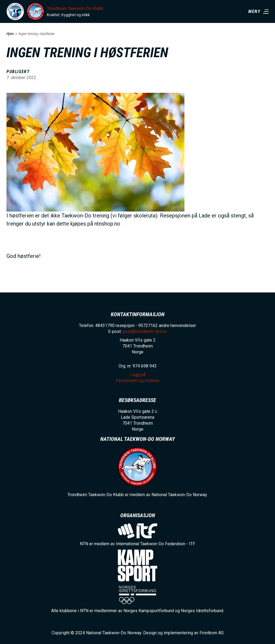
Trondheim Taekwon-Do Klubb (75, 8)
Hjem (10, 34)
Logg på (138, 375)
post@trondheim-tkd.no (145, 331)
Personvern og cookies (138, 381)
